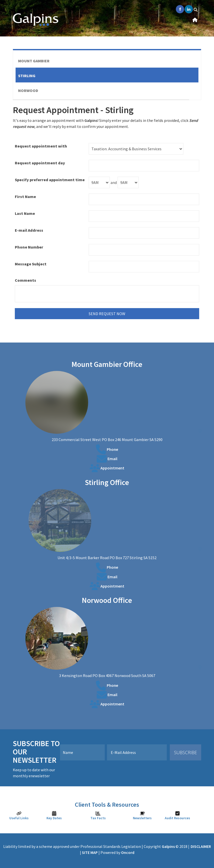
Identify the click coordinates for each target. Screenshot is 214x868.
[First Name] (144, 199)
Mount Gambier (34, 61)
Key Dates (54, 818)
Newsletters (142, 818)
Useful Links (19, 818)
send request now (107, 314)
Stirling (27, 76)
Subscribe (186, 752)
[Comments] (107, 294)
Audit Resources (177, 818)
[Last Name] (144, 216)
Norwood (28, 90)
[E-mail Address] (144, 233)
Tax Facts (98, 818)
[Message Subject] (144, 267)
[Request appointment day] (144, 166)
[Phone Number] (144, 250)
